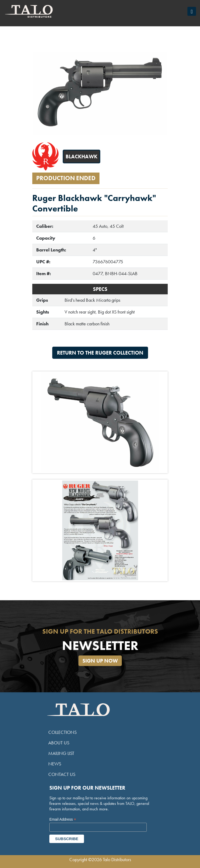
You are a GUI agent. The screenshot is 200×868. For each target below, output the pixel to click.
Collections (62, 732)
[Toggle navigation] (192, 11)
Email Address (63, 819)
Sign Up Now (100, 661)
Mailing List (61, 753)
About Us (59, 743)
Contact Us (62, 774)
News (55, 764)
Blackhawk (81, 157)
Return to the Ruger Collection (100, 353)
